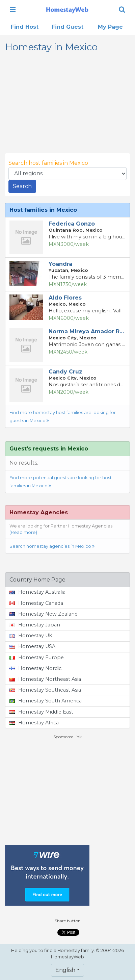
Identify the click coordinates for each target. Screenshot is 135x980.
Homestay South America (46, 701)
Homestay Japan (35, 625)
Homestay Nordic (35, 668)
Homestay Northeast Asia (45, 679)
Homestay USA (32, 646)
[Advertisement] (67, 792)
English (65, 970)
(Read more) (23, 532)
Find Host (25, 27)
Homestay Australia (37, 592)
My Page (110, 27)
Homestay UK (31, 636)
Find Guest (67, 27)
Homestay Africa (34, 723)
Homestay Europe (37, 657)
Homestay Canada (36, 603)
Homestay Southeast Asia (45, 690)
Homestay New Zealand (44, 614)
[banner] (67, 9)
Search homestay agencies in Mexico (52, 546)
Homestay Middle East (41, 712)
